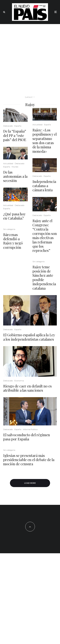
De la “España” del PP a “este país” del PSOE (15, 135)
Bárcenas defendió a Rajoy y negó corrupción (13, 241)
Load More (30, 483)
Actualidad (8, 163)
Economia (19, 381)
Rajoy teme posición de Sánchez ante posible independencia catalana (44, 278)
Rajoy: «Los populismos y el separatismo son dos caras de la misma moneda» (45, 141)
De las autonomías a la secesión (15, 176)
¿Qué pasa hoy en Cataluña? (14, 216)
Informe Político (30, 429)
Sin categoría (9, 229)
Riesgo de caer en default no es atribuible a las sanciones (27, 388)
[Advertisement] (30, 56)
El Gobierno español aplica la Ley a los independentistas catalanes (29, 337)
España (18, 126)
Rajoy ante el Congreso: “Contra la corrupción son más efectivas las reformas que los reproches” (45, 236)
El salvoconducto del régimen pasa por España (27, 437)
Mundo (15, 167)
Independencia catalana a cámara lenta (44, 186)
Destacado (8, 126)
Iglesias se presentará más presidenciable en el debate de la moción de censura (29, 460)
